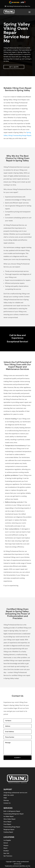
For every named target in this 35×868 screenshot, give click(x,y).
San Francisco (8, 856)
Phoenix (6, 845)
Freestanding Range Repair (12, 827)
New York (6, 853)
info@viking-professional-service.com (15, 793)
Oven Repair (7, 824)
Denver (6, 843)
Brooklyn (6, 851)
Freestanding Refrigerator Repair (14, 814)
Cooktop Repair (8, 832)
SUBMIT (17, 758)
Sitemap (6, 800)
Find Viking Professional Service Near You (18, 6)
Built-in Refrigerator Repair (12, 811)
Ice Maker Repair (9, 816)
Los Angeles (7, 840)
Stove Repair (7, 822)
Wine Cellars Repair (10, 819)
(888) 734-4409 (9, 795)
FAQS (5, 798)
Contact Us (7, 803)
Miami (5, 848)
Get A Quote (14, 67)
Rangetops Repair (9, 829)
